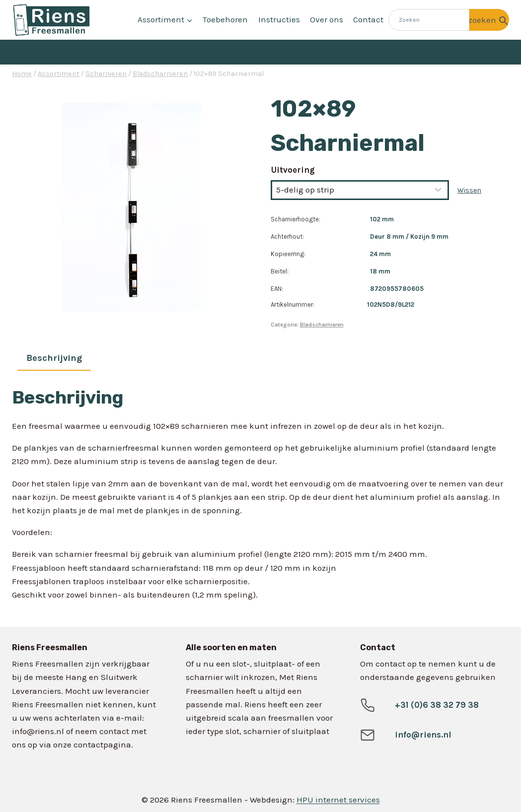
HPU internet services (338, 800)
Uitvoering (293, 170)
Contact (368, 19)
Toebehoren (225, 19)
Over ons (327, 19)
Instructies (279, 19)
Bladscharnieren (322, 325)
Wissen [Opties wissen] (469, 190)
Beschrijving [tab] (54, 358)
